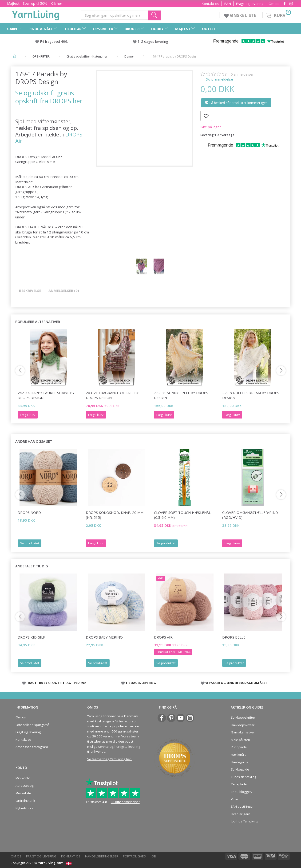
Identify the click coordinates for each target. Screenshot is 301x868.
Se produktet (30, 543)
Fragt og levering (250, 4)
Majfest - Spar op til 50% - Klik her (35, 3)
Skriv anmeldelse (219, 79)
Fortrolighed (135, 856)
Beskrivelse (30, 291)
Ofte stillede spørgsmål (33, 725)
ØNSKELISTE (241, 15)
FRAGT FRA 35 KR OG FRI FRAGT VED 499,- (57, 683)
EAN (228, 4)
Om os (274, 4)
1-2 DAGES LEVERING (141, 683)
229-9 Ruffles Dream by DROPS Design (251, 395)
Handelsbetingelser (102, 856)
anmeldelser (242, 74)
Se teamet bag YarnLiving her (109, 759)
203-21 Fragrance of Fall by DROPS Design (112, 395)
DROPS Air (163, 637)
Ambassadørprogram (32, 747)
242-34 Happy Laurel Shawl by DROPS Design (46, 395)
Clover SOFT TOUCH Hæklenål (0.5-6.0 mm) (182, 515)
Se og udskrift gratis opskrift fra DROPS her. (50, 97)
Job (153, 856)
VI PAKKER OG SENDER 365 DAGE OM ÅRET (236, 683)
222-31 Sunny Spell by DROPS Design (181, 395)
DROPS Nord (29, 512)
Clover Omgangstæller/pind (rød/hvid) (250, 515)
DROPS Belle (234, 637)
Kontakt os (210, 4)
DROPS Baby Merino (104, 637)
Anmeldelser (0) (64, 291)
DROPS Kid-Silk (32, 637)
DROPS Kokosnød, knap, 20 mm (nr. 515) (115, 515)
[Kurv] (278, 15)
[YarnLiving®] (36, 14)
